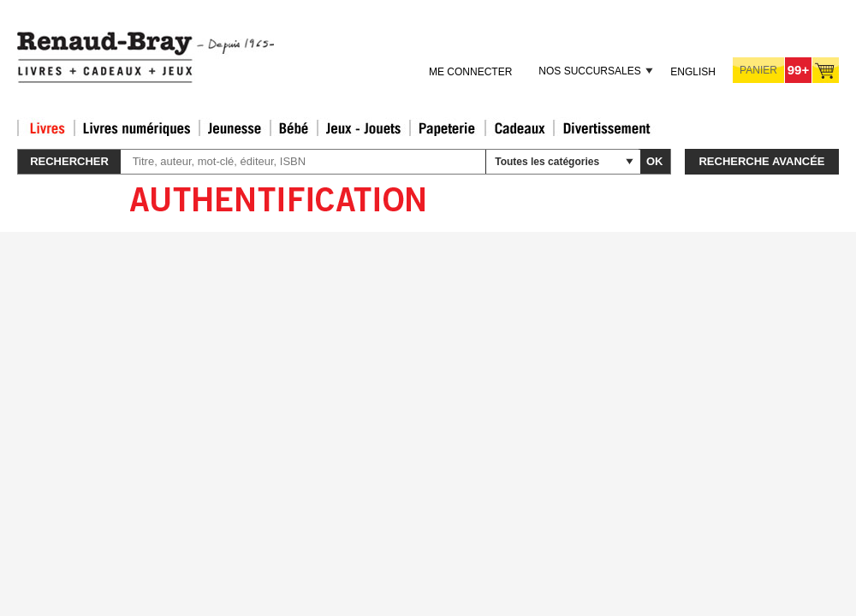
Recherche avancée (761, 161)
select (630, 162)
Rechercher (69, 161)
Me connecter (470, 72)
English (693, 72)
